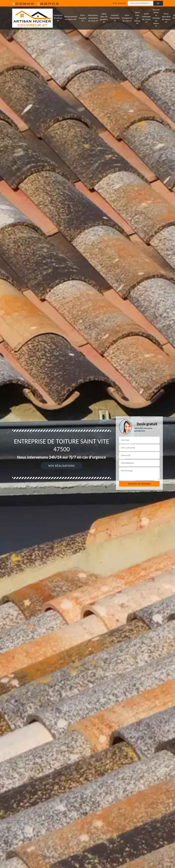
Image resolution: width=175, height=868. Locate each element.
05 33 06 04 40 (23, 4)
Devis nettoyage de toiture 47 (146, 18)
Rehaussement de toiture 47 (71, 18)
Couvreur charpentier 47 (115, 18)
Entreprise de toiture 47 (58, 18)
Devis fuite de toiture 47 (137, 18)
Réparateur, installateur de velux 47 (93, 18)
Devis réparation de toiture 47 (166, 18)
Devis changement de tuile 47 (127, 18)
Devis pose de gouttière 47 (104, 18)
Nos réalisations (62, 466)
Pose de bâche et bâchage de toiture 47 (156, 18)
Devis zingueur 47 (83, 18)
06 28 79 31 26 (48, 4)
